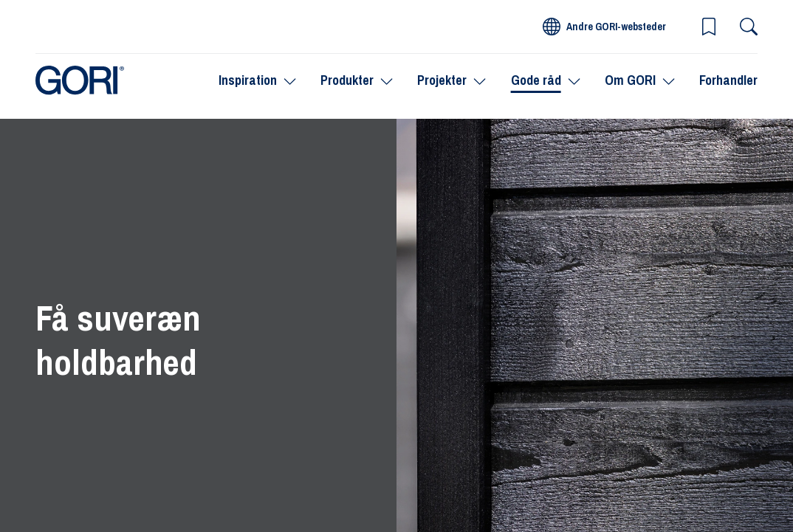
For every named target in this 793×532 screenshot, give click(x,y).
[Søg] (749, 27)
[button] (709, 27)
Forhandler (728, 80)
